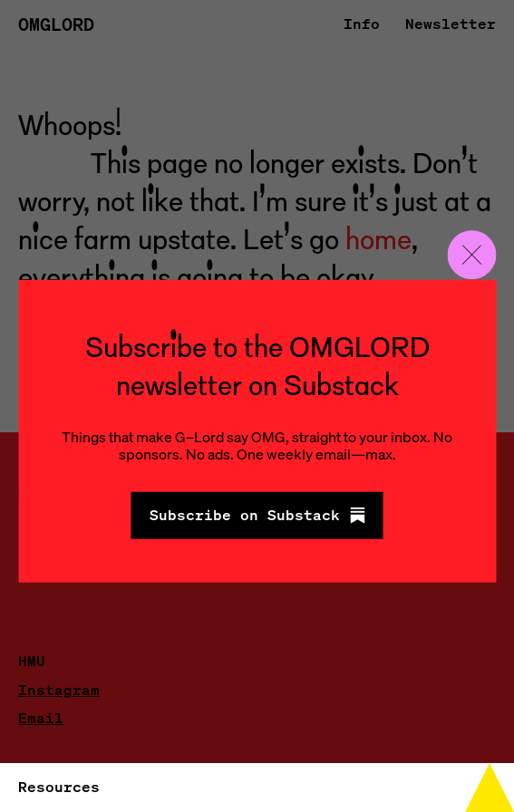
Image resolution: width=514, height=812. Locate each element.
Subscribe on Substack (257, 515)
